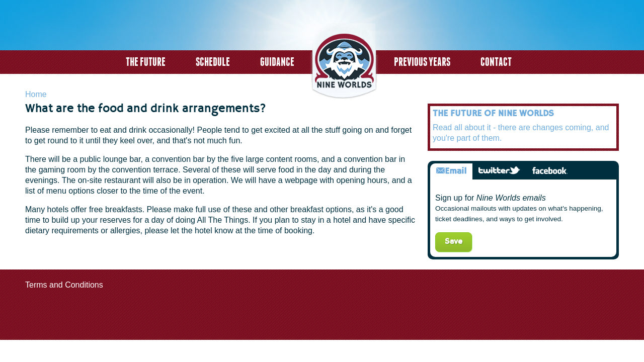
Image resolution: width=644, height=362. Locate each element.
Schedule (213, 62)
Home (36, 94)
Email (451, 171)
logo (344, 62)
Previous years (422, 62)
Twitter (499, 171)
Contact (496, 62)
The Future (146, 62)
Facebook (550, 171)
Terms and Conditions (64, 285)
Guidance (277, 62)
